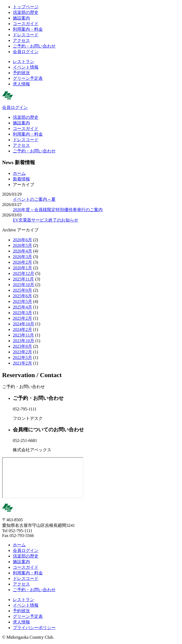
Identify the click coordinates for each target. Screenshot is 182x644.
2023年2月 (22, 352)
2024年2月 (22, 329)
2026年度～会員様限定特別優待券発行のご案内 (58, 210)
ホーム (19, 173)
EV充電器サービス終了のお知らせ (46, 220)
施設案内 (21, 18)
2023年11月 (23, 335)
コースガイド (26, 24)
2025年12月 (24, 273)
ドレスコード (26, 35)
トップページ (26, 7)
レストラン (24, 62)
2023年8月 (22, 346)
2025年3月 (22, 313)
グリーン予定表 (28, 78)
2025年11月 (23, 279)
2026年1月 (22, 268)
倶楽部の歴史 (26, 12)
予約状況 (21, 73)
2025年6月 (22, 296)
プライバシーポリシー (34, 628)
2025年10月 (24, 285)
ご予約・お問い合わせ (34, 46)
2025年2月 (22, 318)
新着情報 (21, 179)
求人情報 (21, 84)
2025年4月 (22, 307)
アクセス (21, 40)
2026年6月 (22, 240)
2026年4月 (22, 251)
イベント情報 (26, 67)
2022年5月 (22, 357)
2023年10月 (24, 341)
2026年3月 (22, 257)
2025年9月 (22, 290)
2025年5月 (22, 301)
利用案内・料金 (28, 29)
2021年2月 (22, 363)
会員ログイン (26, 52)
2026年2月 (22, 262)
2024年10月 (24, 324)
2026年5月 (22, 245)
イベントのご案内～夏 (34, 199)
